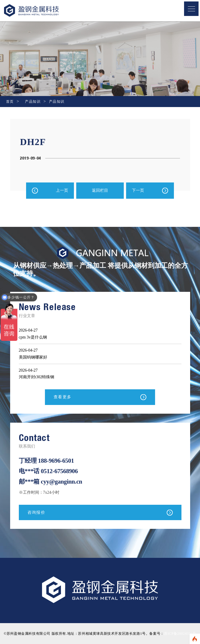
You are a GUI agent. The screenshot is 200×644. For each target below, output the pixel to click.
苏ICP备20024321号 (180, 634)
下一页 (138, 190)
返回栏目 (100, 190)
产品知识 (33, 102)
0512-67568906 (59, 471)
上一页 (62, 190)
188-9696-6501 (56, 461)
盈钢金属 (41, 10)
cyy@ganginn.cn (62, 482)
